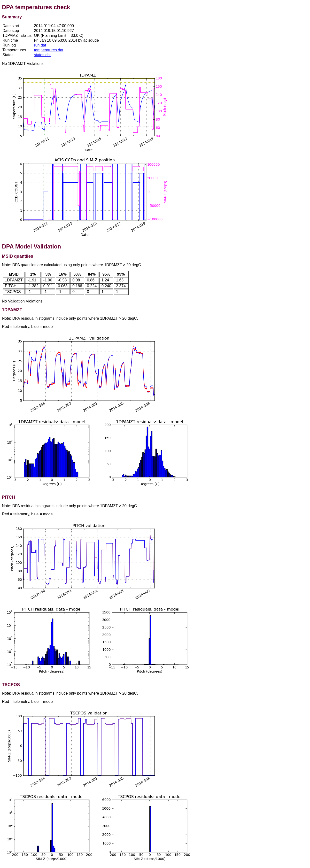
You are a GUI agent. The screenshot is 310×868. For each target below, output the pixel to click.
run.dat (40, 45)
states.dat (42, 55)
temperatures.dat (49, 50)
